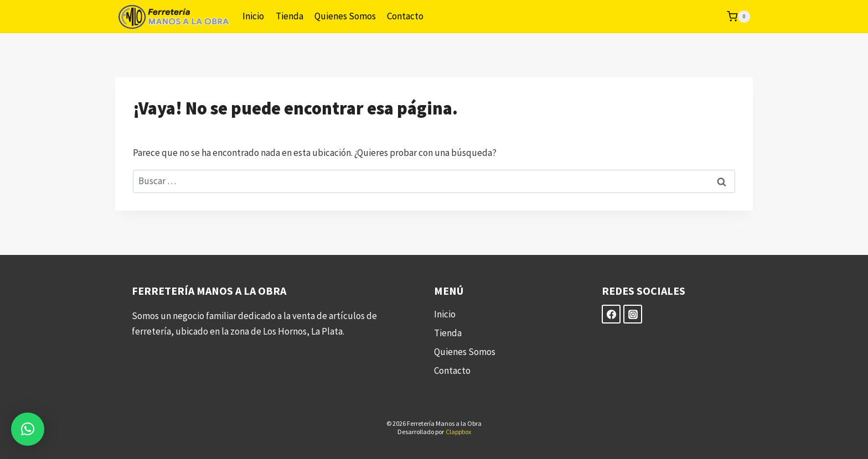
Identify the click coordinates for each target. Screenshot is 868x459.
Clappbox (458, 432)
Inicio (253, 16)
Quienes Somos (345, 16)
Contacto (405, 16)
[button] (28, 429)
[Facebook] (611, 314)
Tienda (290, 16)
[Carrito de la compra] (738, 17)
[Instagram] (633, 314)
